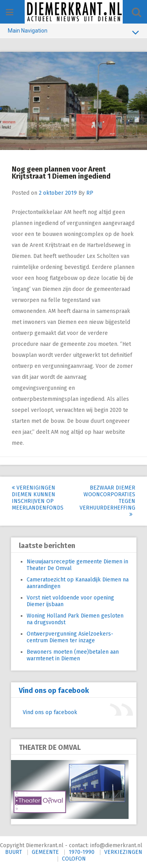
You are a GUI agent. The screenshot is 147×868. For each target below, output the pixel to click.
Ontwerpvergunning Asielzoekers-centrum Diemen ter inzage (70, 637)
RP (90, 193)
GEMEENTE (45, 852)
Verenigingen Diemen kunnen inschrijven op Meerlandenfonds (38, 498)
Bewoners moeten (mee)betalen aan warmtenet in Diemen (73, 655)
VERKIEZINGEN (123, 852)
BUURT (14, 852)
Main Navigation (73, 32)
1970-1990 (82, 852)
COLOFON (74, 859)
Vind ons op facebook (54, 691)
